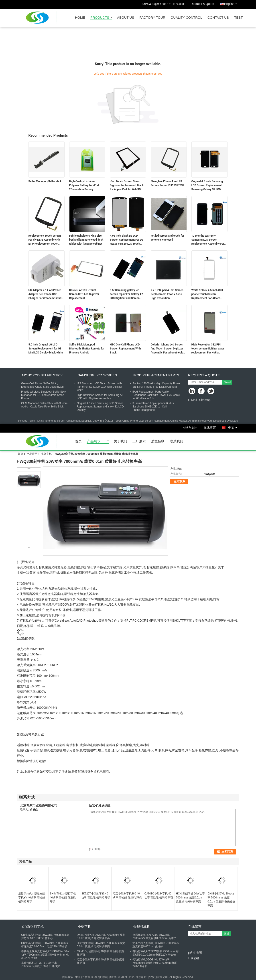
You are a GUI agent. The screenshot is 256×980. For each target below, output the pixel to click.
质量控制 (158, 441)
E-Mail (193, 400)
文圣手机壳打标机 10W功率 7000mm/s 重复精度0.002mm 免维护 (155, 945)
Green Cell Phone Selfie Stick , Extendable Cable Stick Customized (42, 385)
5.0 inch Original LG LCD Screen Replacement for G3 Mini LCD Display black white (46, 349)
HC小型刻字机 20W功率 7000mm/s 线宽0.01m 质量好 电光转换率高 (190, 898)
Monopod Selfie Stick (42, 375)
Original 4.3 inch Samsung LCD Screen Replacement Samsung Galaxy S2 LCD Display (207, 186)
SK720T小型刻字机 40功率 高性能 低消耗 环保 (96, 896)
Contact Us (218, 18)
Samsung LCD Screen (97, 375)
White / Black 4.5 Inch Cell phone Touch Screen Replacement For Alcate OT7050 (207, 294)
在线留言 (210, 427)
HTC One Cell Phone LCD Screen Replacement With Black (125, 349)
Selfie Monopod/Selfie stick (45, 181)
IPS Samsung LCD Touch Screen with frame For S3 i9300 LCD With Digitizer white (100, 387)
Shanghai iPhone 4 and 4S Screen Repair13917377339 (168, 183)
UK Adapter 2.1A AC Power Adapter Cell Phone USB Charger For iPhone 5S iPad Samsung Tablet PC (45, 294)
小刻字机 (46, 454)
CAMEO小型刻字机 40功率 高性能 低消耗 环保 (159, 896)
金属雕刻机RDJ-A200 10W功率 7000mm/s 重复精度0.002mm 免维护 (154, 937)
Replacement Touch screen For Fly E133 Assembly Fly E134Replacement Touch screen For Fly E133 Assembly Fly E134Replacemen (45, 240)
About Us (126, 18)
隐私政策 (68, 977)
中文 (234, 427)
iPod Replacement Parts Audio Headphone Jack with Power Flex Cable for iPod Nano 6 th (156, 395)
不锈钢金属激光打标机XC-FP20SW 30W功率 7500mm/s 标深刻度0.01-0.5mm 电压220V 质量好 (45, 955)
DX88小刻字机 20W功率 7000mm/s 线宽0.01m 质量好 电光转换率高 (221, 900)
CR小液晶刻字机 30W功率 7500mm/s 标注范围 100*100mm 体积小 (45, 937)
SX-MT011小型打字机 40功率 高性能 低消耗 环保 (63, 898)
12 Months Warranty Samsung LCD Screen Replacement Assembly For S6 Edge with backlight (208, 240)
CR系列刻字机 (33, 927)
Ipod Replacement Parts (156, 375)
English (232, 3)
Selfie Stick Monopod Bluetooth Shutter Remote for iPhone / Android (87, 349)
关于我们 (120, 441)
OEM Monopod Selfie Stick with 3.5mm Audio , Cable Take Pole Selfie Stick (44, 405)
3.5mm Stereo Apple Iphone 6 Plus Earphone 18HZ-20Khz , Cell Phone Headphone (153, 407)
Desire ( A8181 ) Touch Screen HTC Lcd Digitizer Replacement (84, 294)
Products (100, 18)
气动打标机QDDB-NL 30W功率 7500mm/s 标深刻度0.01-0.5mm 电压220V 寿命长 (155, 963)
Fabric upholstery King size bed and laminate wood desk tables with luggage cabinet (86, 240)
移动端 (193, 958)
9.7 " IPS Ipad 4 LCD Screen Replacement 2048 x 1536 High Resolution (167, 294)
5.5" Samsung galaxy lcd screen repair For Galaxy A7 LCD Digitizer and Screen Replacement (127, 294)
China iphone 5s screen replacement (59, 421)
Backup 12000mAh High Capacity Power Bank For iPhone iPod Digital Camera (157, 385)
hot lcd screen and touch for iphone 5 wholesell (168, 238)
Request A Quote (202, 4)
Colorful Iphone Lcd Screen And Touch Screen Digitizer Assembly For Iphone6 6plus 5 (168, 349)
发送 (227, 933)
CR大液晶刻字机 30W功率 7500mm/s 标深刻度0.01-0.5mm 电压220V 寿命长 (44, 945)
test (238, 18)
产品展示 (94, 441)
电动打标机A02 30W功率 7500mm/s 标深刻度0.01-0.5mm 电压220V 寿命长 (156, 953)
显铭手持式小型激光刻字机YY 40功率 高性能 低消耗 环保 (32, 898)
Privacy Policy (27, 421)
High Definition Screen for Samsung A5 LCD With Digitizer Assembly (100, 397)
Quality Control (186, 18)
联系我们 (177, 441)
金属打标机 (142, 927)
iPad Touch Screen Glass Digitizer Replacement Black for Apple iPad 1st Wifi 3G (127, 185)
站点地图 (196, 953)
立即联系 (179, 482)
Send (227, 382)
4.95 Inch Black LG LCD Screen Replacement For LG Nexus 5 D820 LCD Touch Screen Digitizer (127, 240)
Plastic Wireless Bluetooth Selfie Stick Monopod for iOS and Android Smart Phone (44, 395)
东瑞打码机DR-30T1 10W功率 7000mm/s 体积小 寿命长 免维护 (41, 965)
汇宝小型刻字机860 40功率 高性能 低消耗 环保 (127, 896)
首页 (78, 441)
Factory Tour (152, 18)
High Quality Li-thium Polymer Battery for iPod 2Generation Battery (84, 185)
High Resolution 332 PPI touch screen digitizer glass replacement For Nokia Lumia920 (208, 349)
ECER (234, 421)
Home (80, 18)
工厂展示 (139, 441)
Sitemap (205, 400)
